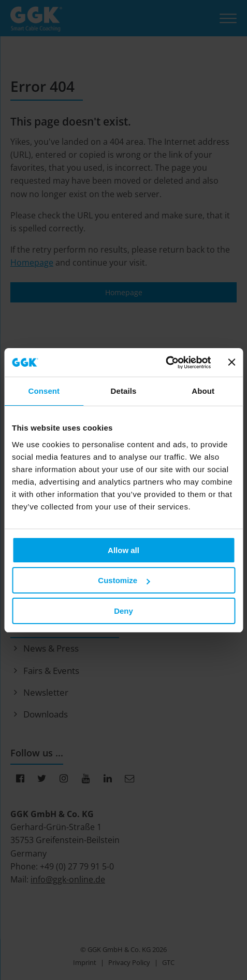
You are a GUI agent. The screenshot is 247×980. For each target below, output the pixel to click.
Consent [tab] (44, 391)
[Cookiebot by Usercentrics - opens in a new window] (166, 363)
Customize (124, 580)
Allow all (124, 550)
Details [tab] (124, 391)
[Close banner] (231, 362)
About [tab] (203, 391)
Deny (124, 611)
